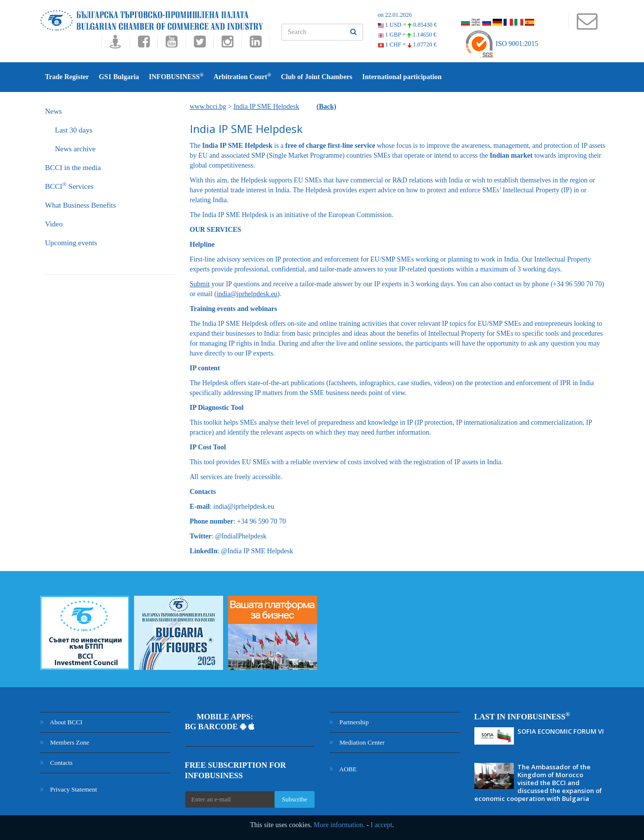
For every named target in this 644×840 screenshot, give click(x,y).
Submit (200, 284)
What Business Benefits (80, 205)
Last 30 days (74, 130)
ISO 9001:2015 (501, 44)
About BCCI (61, 722)
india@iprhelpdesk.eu (247, 294)
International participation (402, 77)
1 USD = (408, 25)
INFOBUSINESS (176, 76)
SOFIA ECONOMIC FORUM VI (561, 731)
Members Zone (65, 742)
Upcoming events (71, 243)
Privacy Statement (69, 789)
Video (54, 224)
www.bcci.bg (208, 107)
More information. (339, 825)
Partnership (349, 722)
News (53, 111)
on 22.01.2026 (395, 15)
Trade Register (67, 77)
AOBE (343, 769)
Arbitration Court (242, 76)
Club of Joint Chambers (317, 77)
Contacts (56, 763)
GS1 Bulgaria (119, 77)
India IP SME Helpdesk (266, 107)
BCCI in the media (73, 168)
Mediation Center (357, 742)
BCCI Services (69, 186)
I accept (381, 825)
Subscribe (295, 799)
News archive (75, 149)
